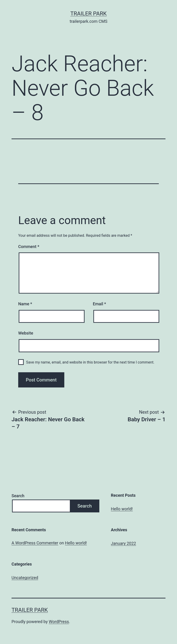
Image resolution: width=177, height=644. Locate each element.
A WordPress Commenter (35, 543)
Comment (29, 247)
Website (26, 333)
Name (25, 304)
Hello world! (122, 509)
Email (99, 304)
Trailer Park (88, 14)
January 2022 (123, 543)
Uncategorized (25, 578)
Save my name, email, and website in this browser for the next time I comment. (90, 362)
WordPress (59, 622)
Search (18, 496)
